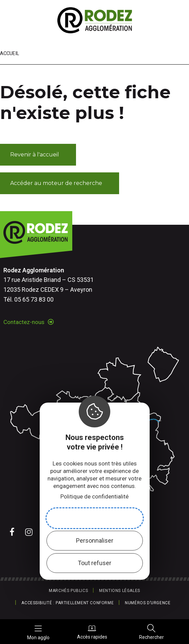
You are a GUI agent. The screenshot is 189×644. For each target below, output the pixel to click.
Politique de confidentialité (94, 496)
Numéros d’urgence (148, 603)
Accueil (10, 54)
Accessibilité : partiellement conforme (68, 603)
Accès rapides (92, 632)
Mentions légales (120, 591)
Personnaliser (95, 540)
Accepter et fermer (95, 518)
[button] (38, 155)
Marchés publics (68, 591)
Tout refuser (94, 563)
